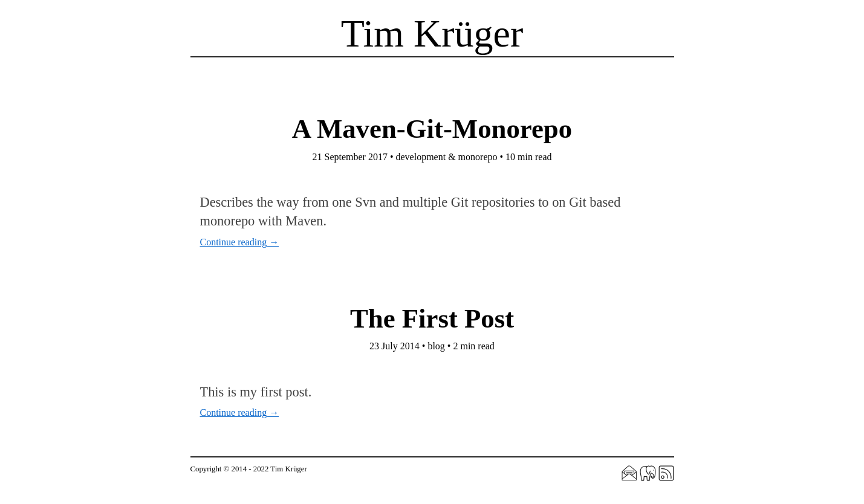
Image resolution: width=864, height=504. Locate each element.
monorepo (478, 157)
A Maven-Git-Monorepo (432, 129)
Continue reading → (240, 242)
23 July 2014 (395, 346)
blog (436, 346)
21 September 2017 (349, 157)
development (421, 157)
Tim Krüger (432, 34)
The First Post (432, 318)
